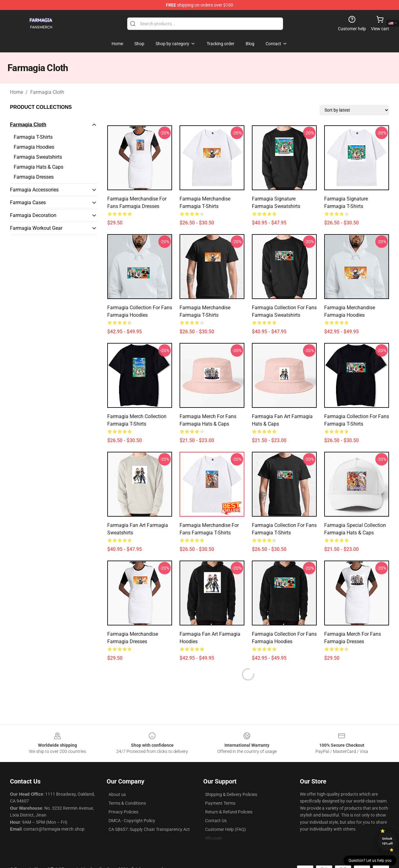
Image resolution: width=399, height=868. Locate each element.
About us (117, 794)
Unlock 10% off (387, 841)
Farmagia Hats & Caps (38, 167)
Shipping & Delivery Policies (231, 794)
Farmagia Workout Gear (36, 228)
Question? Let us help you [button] (370, 861)
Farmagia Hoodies (34, 147)
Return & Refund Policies (229, 812)
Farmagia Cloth (47, 92)
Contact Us (216, 821)
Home (17, 92)
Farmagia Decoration (33, 215)
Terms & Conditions (127, 803)
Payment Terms (220, 803)
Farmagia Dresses (34, 177)
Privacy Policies (123, 812)
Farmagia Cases (28, 203)
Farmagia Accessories (34, 190)
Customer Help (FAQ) (226, 829)
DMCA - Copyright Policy (132, 821)
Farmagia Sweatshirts (38, 157)
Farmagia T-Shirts (33, 137)
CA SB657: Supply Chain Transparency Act (149, 829)
